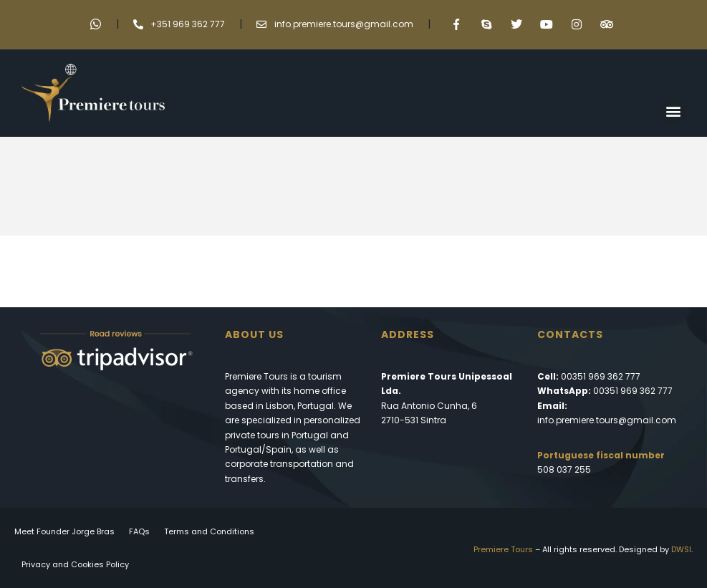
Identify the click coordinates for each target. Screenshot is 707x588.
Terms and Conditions (209, 531)
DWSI (681, 549)
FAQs (139, 531)
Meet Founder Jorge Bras (64, 531)
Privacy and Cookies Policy (75, 564)
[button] (674, 111)
